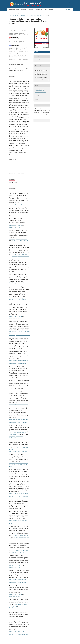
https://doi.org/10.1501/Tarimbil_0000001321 (20, 283)
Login (69, 2)
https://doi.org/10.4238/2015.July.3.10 (18, 300)
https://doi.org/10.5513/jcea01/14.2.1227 (18, 631)
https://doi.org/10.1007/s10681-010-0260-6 (19, 520)
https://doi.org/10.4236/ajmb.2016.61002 (19, 493)
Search (67, 10)
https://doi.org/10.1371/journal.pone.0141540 (20, 332)
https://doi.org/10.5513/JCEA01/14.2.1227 (19, 635)
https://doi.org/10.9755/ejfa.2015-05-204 (18, 239)
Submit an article (14, 10)
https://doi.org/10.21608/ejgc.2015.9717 (18, 204)
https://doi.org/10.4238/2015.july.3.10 (18, 298)
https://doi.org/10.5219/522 (16, 226)
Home (11, 14)
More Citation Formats (41, 80)
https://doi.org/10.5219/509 (16, 594)
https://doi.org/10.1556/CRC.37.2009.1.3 (18, 579)
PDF (37, 52)
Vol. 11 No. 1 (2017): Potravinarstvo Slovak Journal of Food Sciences (27, 15)
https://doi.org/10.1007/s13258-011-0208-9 (19, 463)
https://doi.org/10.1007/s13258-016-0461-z (19, 451)
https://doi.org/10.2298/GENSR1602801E (19, 360)
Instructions (38, 10)
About (46, 10)
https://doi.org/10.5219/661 (16, 566)
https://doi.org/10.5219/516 (16, 316)
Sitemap (51, 10)
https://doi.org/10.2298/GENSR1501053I (18, 364)
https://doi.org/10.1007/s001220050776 (20, 254)
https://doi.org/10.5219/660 (22, 551)
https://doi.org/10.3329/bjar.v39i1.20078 (19, 404)
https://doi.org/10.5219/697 (18, 65)
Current (23, 10)
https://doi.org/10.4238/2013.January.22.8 (19, 419)
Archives (30, 10)
